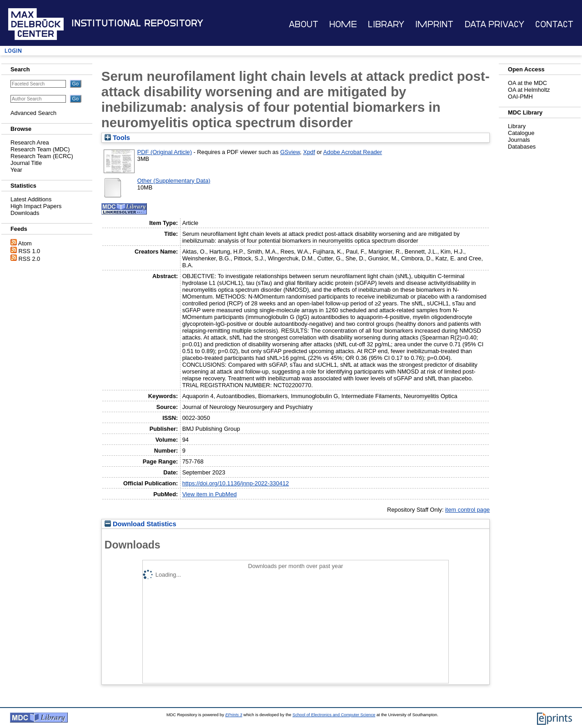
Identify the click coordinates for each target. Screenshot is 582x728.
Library (386, 24)
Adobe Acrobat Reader (353, 152)
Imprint (434, 24)
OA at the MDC (527, 83)
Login (13, 51)
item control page (467, 510)
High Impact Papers (36, 206)
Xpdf (309, 152)
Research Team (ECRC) (42, 156)
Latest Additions (31, 199)
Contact (554, 24)
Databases (522, 147)
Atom (25, 243)
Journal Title (26, 163)
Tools (117, 138)
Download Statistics (140, 524)
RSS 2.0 (30, 259)
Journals (519, 140)
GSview (290, 152)
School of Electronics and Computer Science (334, 715)
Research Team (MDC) (40, 149)
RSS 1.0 (30, 251)
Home (343, 24)
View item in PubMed (210, 494)
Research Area (30, 142)
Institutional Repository (137, 23)
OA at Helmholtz (529, 90)
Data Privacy (494, 24)
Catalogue (521, 133)
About (304, 24)
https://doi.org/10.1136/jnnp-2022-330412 (236, 483)
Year (16, 170)
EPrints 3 (233, 715)
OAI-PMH (520, 97)
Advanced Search (33, 113)
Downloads (25, 213)
